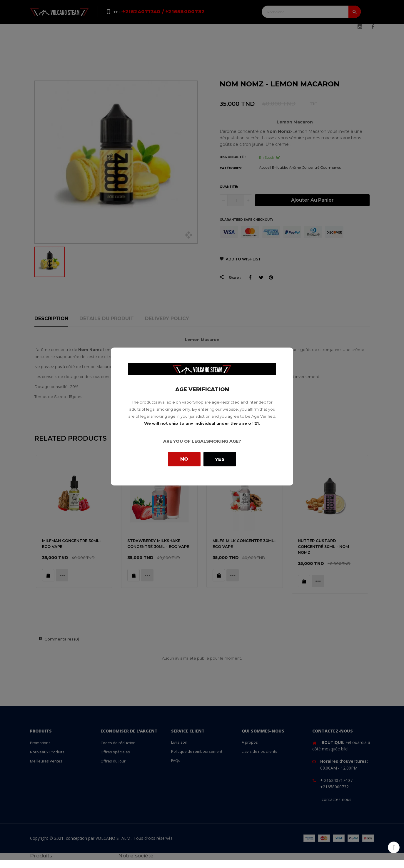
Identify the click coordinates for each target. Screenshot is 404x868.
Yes (220, 459)
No (184, 459)
